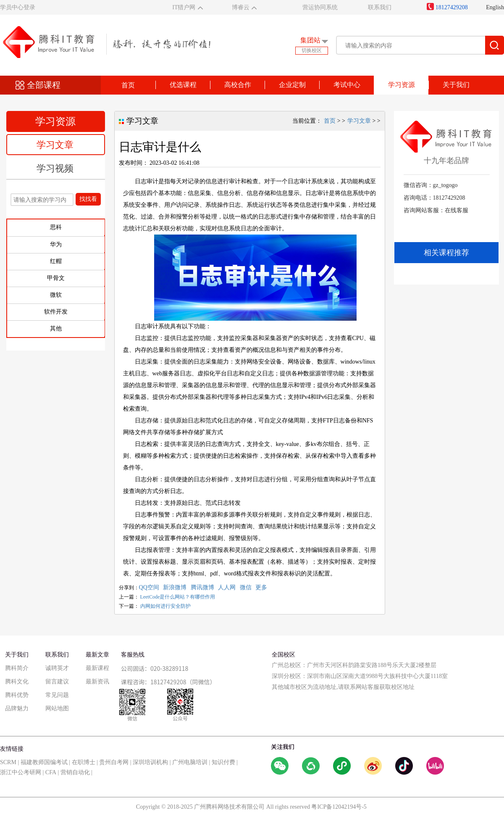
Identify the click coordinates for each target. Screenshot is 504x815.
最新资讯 (97, 682)
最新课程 (97, 668)
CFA (51, 772)
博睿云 (241, 7)
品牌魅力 (17, 708)
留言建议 (57, 682)
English (495, 7)
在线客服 (457, 210)
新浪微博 (175, 587)
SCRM (8, 762)
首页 (128, 85)
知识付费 (223, 762)
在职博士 (84, 762)
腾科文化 (17, 682)
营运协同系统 (320, 7)
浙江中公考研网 (21, 772)
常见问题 (57, 695)
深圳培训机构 (150, 762)
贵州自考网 (114, 762)
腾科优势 (17, 695)
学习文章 (55, 145)
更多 (261, 587)
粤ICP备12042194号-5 (339, 807)
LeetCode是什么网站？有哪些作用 (178, 597)
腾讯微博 (202, 587)
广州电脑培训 (190, 762)
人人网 (227, 587)
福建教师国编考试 (44, 762)
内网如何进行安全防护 (165, 606)
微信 (246, 587)
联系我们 (380, 7)
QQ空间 (149, 587)
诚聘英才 (57, 668)
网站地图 (57, 708)
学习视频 (55, 168)
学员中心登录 (18, 7)
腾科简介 (17, 668)
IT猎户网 (184, 7)
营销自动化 (75, 772)
